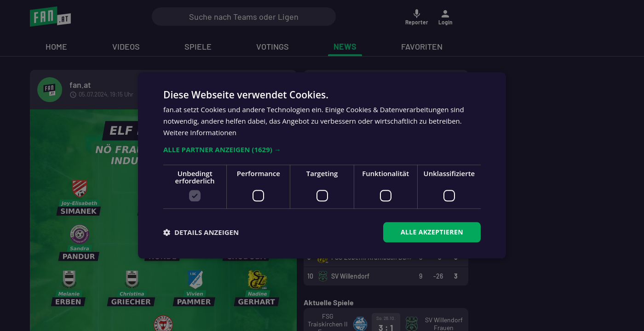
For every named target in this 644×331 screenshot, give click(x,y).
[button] (322, 149)
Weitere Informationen (200, 132)
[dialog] (322, 165)
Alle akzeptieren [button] (432, 232)
